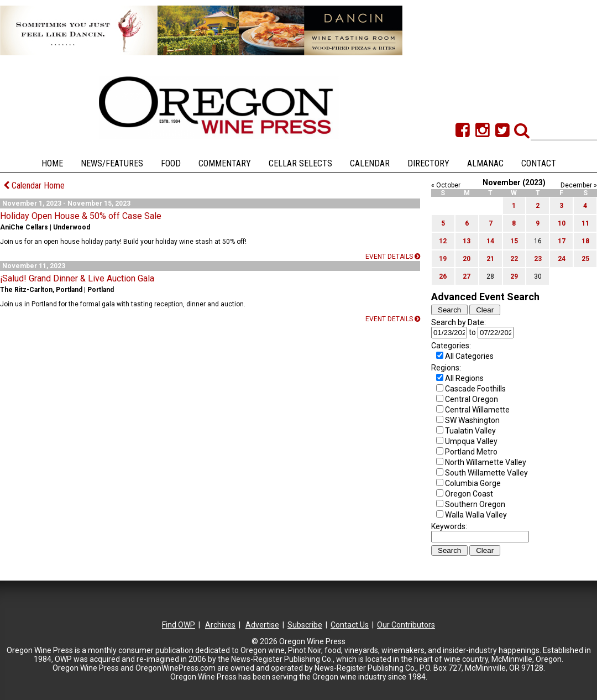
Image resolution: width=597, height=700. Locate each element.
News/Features (112, 163)
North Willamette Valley (486, 462)
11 (585, 223)
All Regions (464, 378)
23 (538, 259)
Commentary (225, 163)
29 (514, 276)
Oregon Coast (469, 494)
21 (490, 259)
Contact (539, 163)
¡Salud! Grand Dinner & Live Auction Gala (77, 278)
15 (514, 241)
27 (467, 276)
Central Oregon (472, 399)
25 (585, 259)
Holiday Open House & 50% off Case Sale (81, 216)
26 (443, 276)
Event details (393, 257)
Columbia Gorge (473, 483)
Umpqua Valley (471, 441)
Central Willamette (477, 410)
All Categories (469, 356)
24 (562, 259)
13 (467, 241)
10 (562, 223)
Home (52, 163)
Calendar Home (34, 186)
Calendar (370, 163)
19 (443, 259)
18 (585, 241)
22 (514, 259)
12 (443, 241)
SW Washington (472, 420)
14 (490, 241)
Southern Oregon (475, 504)
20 (467, 259)
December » (579, 185)
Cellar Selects (300, 163)
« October (446, 185)
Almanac (485, 163)
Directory (428, 163)
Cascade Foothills (475, 389)
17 (562, 241)
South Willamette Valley (486, 473)
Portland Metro (471, 452)
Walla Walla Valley (476, 515)
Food (171, 163)
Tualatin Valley (470, 431)
